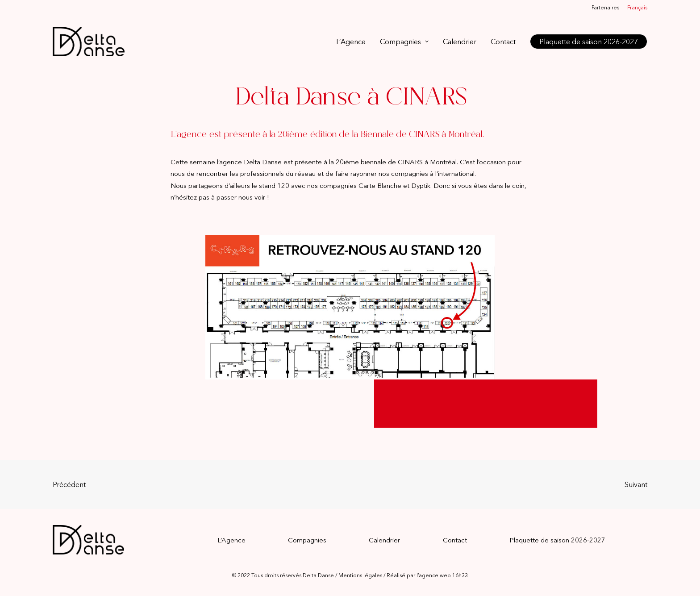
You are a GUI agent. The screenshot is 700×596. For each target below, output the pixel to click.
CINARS (410, 162)
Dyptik (421, 185)
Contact (503, 42)
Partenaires (605, 7)
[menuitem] (607, 7)
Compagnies (404, 42)
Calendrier (460, 42)
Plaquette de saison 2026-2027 (557, 540)
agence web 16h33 (443, 575)
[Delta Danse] (89, 42)
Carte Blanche (380, 185)
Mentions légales (360, 575)
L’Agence (351, 42)
